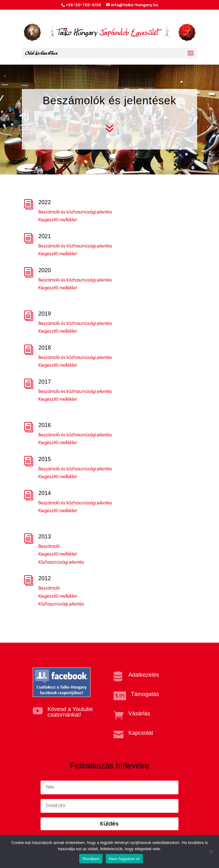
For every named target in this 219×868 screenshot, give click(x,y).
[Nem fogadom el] (211, 851)
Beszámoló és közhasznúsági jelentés (75, 212)
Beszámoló (49, 546)
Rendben (91, 859)
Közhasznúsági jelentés (61, 562)
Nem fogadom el (124, 859)
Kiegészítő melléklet (58, 220)
